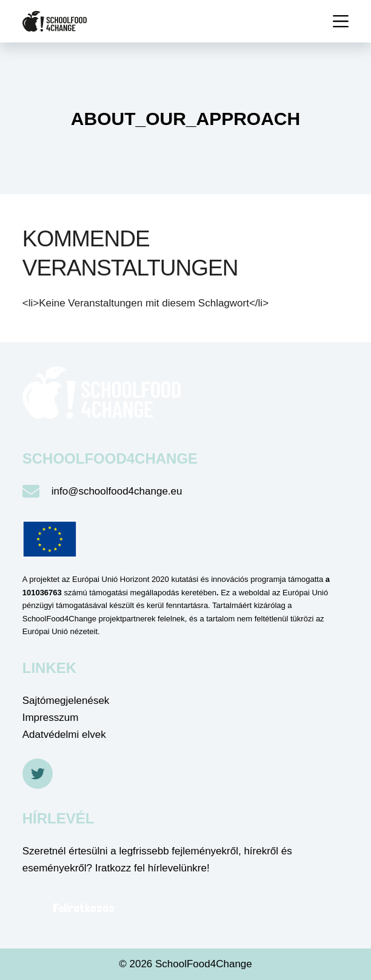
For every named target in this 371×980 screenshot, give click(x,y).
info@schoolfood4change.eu (117, 491)
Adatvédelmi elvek (64, 735)
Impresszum (51, 718)
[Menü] (341, 21)
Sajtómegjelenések (66, 701)
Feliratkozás (84, 908)
